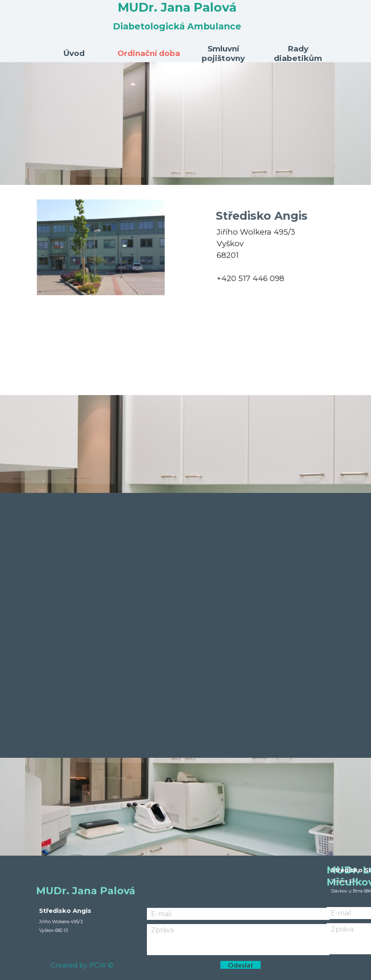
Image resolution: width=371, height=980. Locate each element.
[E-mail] (238, 914)
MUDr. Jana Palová (177, 7)
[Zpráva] (238, 940)
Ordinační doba (149, 53)
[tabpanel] (185, 124)
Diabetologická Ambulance (177, 26)
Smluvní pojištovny (223, 53)
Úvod (74, 53)
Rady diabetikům (298, 53)
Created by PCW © (82, 965)
